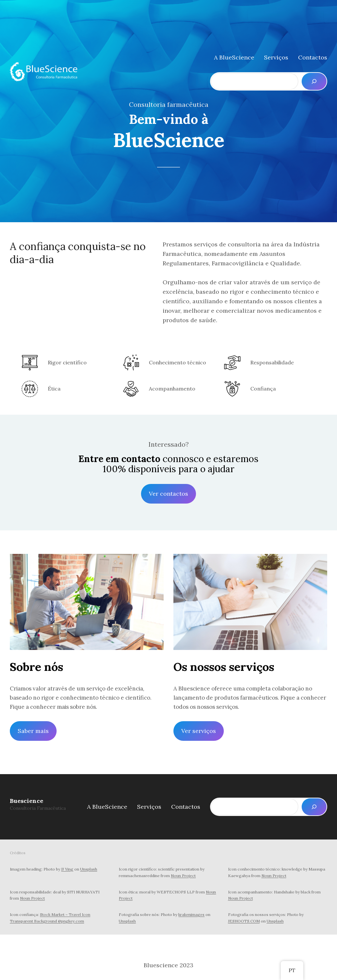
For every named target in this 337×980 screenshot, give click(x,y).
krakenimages (191, 914)
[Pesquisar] (314, 81)
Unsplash (89, 869)
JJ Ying (67, 869)
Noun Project (183, 876)
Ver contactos (168, 494)
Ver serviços (199, 731)
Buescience (27, 801)
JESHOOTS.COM (244, 921)
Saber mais (33, 731)
